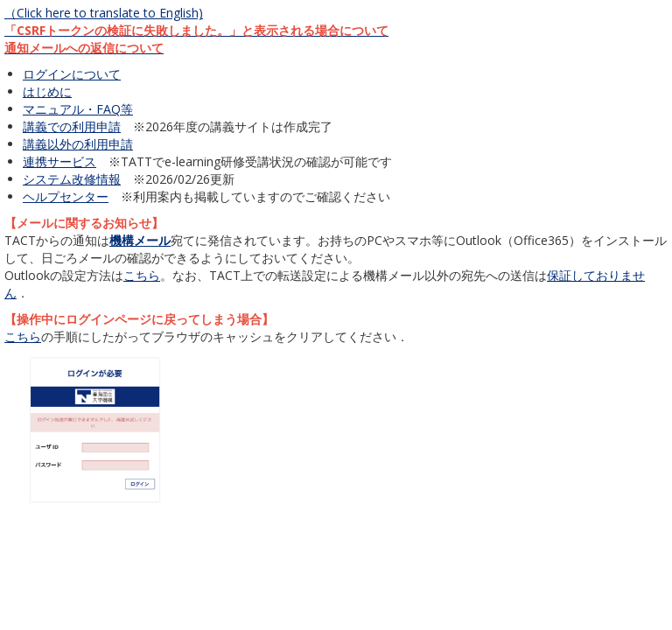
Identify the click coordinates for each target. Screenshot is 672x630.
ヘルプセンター (66, 196)
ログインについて (72, 74)
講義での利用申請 (72, 126)
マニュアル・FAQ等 (78, 109)
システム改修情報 (72, 179)
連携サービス (59, 161)
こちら (142, 275)
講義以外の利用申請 (78, 144)
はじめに (47, 91)
